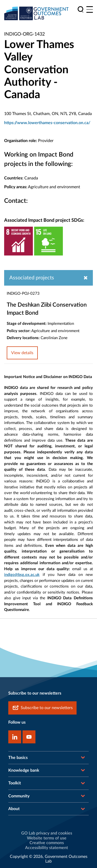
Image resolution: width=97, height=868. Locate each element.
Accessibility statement (47, 848)
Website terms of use (47, 838)
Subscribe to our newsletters (42, 708)
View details (22, 353)
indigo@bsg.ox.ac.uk (22, 575)
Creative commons (47, 843)
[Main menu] (90, 9)
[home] (36, 13)
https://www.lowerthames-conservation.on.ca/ (47, 123)
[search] (81, 9)
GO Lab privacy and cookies (47, 833)
